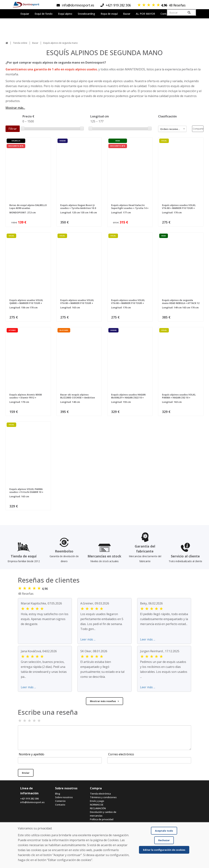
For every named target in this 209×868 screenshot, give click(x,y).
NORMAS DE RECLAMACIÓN (98, 806)
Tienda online (20, 43)
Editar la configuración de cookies (164, 850)
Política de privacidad (102, 819)
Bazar (35, 43)
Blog (58, 794)
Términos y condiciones (103, 797)
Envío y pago (97, 801)
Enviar (26, 773)
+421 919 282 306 (29, 799)
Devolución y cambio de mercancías (103, 814)
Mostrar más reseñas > (104, 701)
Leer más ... (88, 639)
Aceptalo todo (164, 831)
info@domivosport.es (32, 802)
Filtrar (13, 129)
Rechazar (164, 840)
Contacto (60, 805)
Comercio (60, 801)
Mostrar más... (15, 108)
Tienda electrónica (100, 794)
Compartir (198, 129)
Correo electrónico (121, 754)
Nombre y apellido (32, 754)
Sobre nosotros (64, 797)
